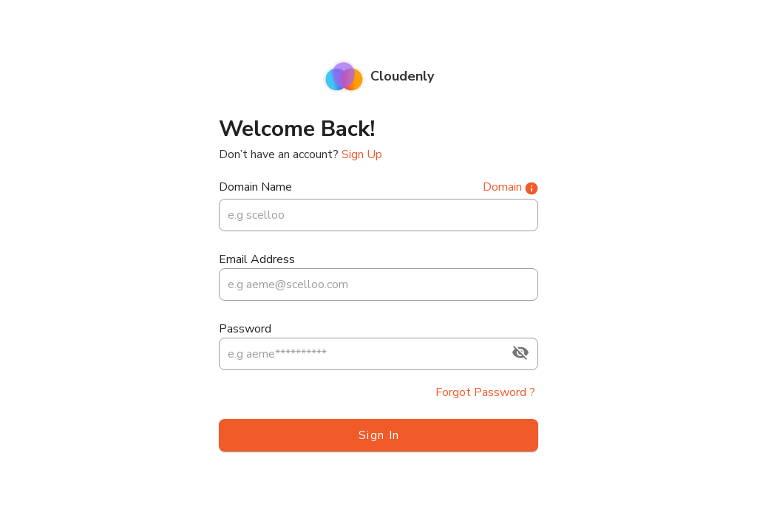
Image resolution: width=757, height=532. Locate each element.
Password (245, 329)
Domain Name (255, 187)
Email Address (257, 259)
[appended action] (520, 352)
